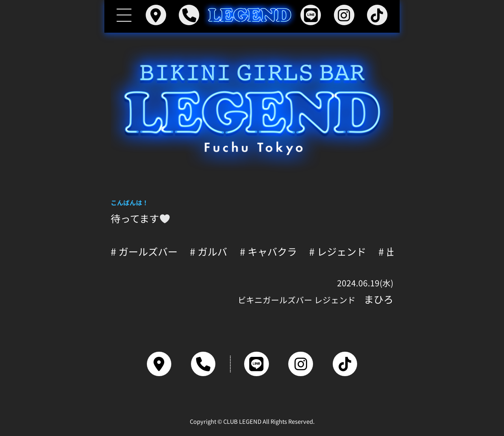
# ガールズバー (144, 251)
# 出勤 (392, 251)
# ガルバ (208, 251)
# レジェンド (338, 251)
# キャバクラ (268, 251)
